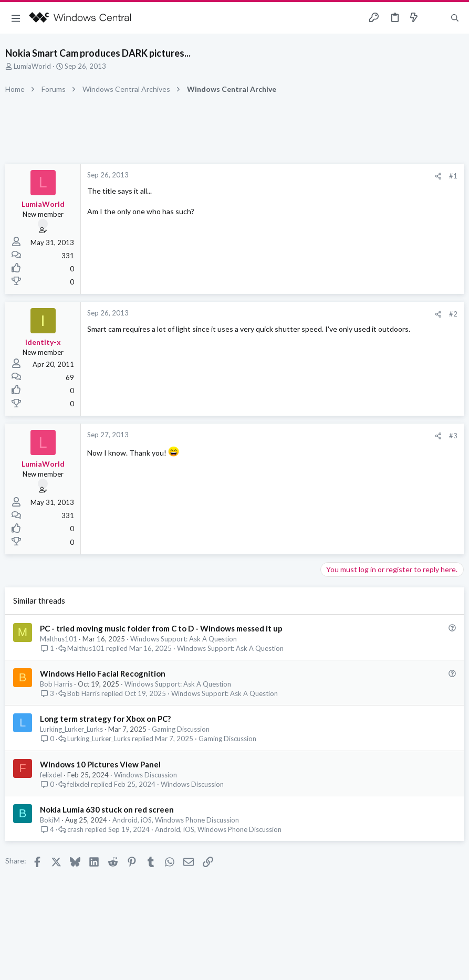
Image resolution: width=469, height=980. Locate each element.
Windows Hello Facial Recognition (103, 673)
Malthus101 (59, 639)
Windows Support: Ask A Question (184, 639)
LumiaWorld (32, 66)
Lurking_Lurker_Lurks (71, 729)
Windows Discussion (145, 775)
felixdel (51, 775)
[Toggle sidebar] (434, 18)
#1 (453, 176)
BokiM (50, 820)
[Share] (438, 176)
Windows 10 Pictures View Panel (100, 764)
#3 (453, 436)
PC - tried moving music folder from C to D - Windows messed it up (161, 628)
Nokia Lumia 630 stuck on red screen (107, 809)
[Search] (455, 18)
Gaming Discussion (181, 729)
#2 (453, 314)
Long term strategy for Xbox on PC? (105, 719)
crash (75, 830)
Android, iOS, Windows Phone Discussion (176, 820)
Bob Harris (56, 684)
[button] (16, 18)
